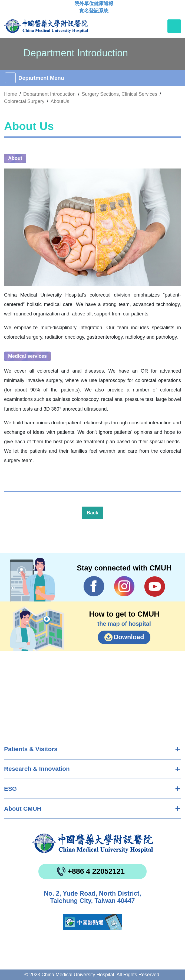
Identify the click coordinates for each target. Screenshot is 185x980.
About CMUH (23, 809)
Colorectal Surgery (24, 101)
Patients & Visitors (31, 749)
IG (124, 586)
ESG (10, 789)
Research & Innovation (37, 769)
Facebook (94, 586)
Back (92, 513)
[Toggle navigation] (174, 26)
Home (11, 94)
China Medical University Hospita (93, 843)
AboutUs (60, 101)
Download (129, 637)
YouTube (155, 586)
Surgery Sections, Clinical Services (119, 94)
